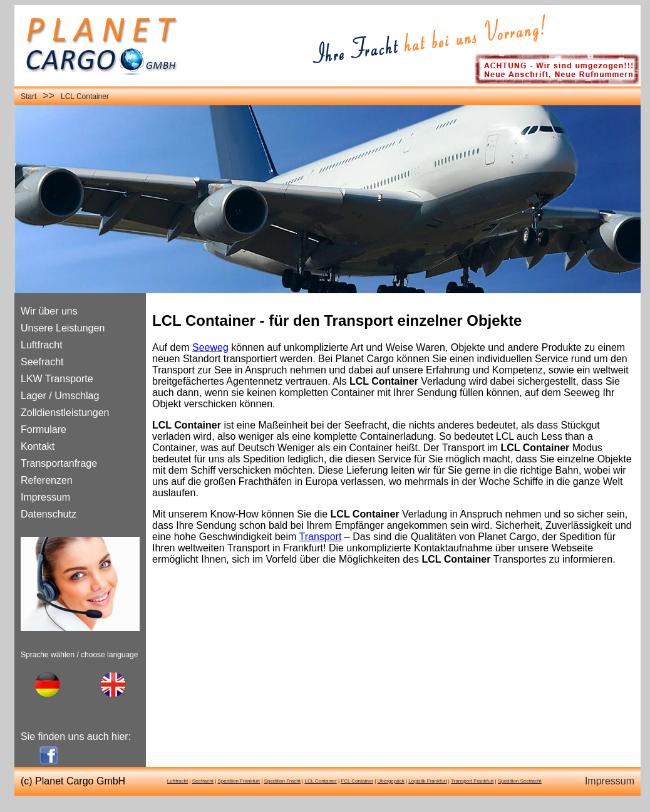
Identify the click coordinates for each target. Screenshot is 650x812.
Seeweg (210, 347)
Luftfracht (42, 345)
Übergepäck (391, 781)
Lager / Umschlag (60, 396)
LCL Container (85, 96)
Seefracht (42, 362)
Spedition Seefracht (520, 781)
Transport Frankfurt (472, 781)
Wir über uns (49, 311)
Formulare (44, 429)
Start (28, 96)
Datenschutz (49, 514)
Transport (321, 537)
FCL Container (357, 781)
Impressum (45, 497)
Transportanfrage (59, 463)
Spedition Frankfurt (239, 781)
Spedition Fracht (282, 781)
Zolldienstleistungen (65, 413)
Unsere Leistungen (63, 328)
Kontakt (38, 446)
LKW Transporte (57, 379)
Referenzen (47, 480)
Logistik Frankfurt (427, 781)
